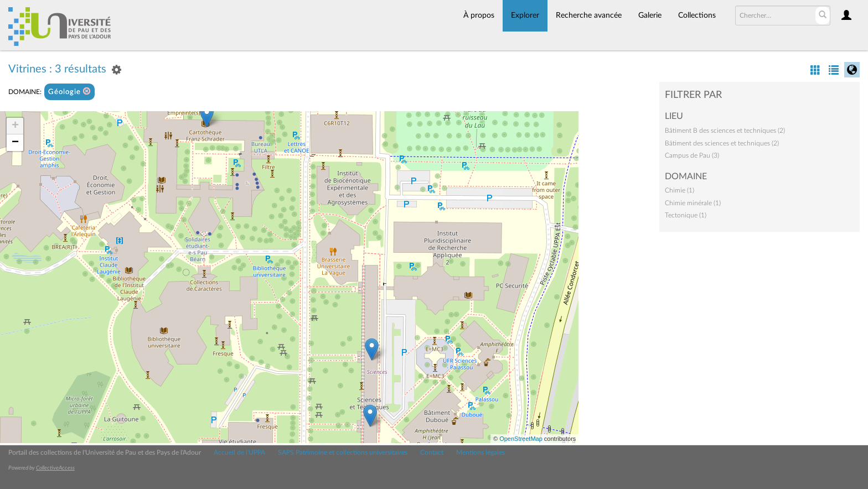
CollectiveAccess (55, 468)
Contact (432, 452)
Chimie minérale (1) (693, 203)
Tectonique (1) (686, 215)
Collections (697, 15)
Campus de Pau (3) (692, 155)
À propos (479, 15)
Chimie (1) (680, 190)
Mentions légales (480, 452)
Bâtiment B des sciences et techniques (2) (725, 131)
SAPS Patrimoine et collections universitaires (343, 452)
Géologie (69, 92)
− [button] (15, 143)
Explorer (525, 15)
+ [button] (15, 126)
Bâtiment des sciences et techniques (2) (722, 143)
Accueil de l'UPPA (239, 452)
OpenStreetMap (521, 439)
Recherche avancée (589, 15)
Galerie (650, 15)
